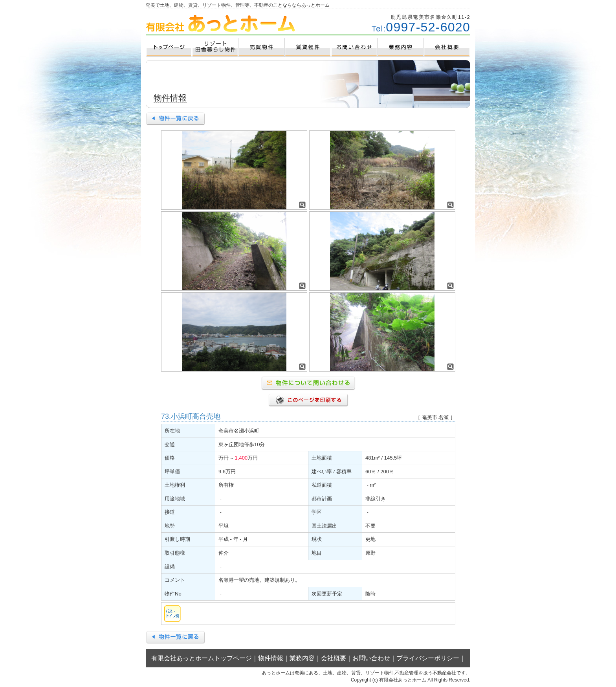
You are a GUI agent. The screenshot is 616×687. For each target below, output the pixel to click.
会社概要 (334, 658)
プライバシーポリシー (428, 658)
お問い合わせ (371, 658)
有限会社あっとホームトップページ (202, 658)
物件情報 (271, 658)
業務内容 (302, 658)
